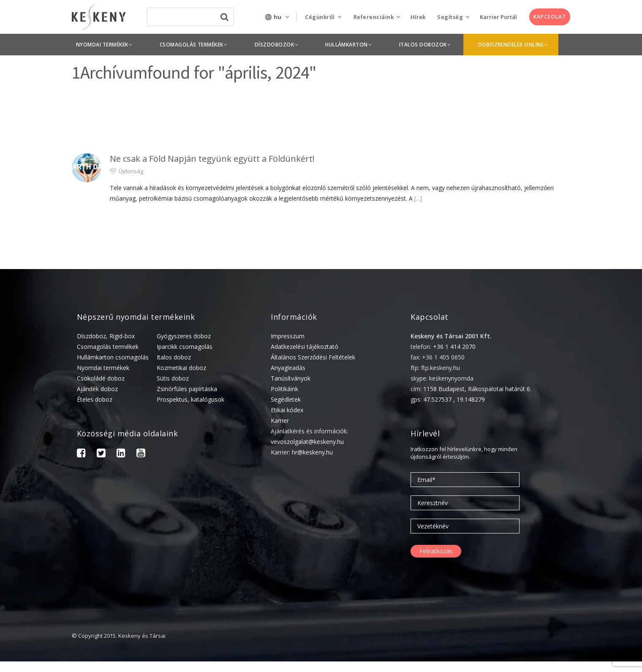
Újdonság (131, 171)
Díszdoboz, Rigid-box (106, 336)
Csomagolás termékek (108, 347)
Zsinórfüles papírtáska (187, 389)
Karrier (280, 420)
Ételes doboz (95, 399)
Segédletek (286, 399)
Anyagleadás (288, 368)
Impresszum (288, 336)
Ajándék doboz (97, 389)
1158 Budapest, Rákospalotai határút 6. (477, 389)
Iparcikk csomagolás (185, 347)
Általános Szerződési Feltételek (313, 357)
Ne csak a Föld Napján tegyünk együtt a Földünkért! (212, 159)
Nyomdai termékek (103, 368)
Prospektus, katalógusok (190, 399)
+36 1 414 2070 (454, 347)
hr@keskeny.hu (312, 452)
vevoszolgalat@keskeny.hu (307, 442)
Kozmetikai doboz (181, 368)
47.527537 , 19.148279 (454, 399)
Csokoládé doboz (101, 378)
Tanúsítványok (291, 378)
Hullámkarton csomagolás (113, 357)
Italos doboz (174, 357)
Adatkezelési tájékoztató (305, 347)
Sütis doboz (173, 378)
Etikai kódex (287, 410)
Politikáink (284, 389)
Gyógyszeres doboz (184, 336)
